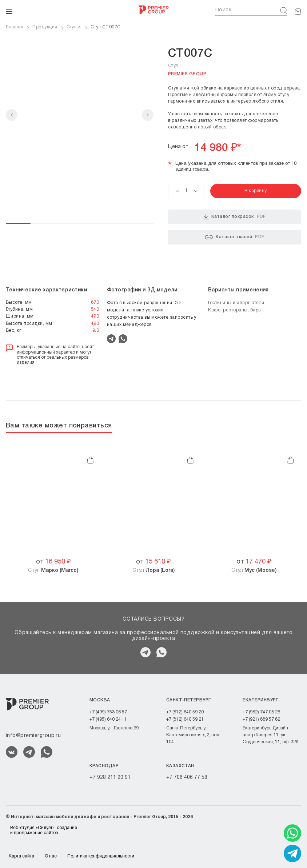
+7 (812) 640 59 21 (185, 719)
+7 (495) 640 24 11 (108, 719)
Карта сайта (21, 856)
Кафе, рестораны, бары (235, 310)
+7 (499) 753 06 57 (108, 712)
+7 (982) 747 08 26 (261, 712)
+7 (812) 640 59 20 (185, 712)
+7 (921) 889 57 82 (261, 719)
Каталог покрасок (235, 217)
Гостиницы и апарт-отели (236, 303)
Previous (12, 115)
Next (148, 115)
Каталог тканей (234, 237)
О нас (51, 856)
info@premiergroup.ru (33, 736)
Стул (53, 571)
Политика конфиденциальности (101, 856)
